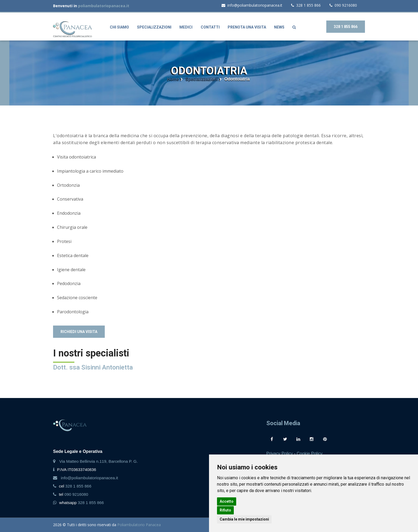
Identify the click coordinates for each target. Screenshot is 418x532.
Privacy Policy (280, 454)
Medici (186, 27)
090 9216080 (343, 5)
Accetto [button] (227, 501)
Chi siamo (119, 27)
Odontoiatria (237, 79)
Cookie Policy (310, 454)
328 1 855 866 (306, 5)
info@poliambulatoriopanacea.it (252, 5)
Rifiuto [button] (225, 510)
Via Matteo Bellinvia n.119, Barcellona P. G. (99, 461)
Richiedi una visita (79, 332)
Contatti (210, 27)
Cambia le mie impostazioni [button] (244, 519)
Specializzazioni (154, 27)
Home (173, 79)
